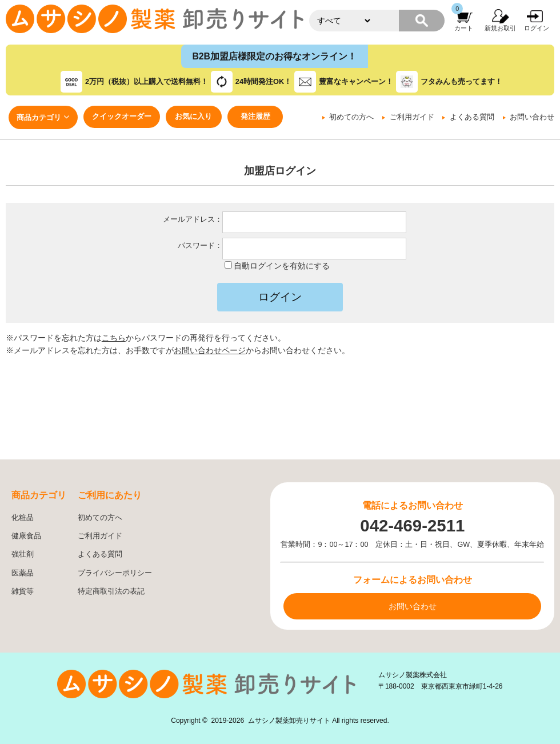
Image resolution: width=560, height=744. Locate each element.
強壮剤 (23, 554)
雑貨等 (23, 591)
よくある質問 (472, 117)
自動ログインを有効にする (282, 266)
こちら (114, 338)
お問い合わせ (532, 117)
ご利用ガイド (412, 117)
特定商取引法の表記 (111, 591)
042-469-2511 (412, 525)
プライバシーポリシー (115, 573)
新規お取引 (500, 28)
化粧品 (23, 518)
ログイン (537, 28)
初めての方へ (351, 117)
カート (464, 28)
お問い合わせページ (210, 350)
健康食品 (26, 536)
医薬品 (23, 573)
